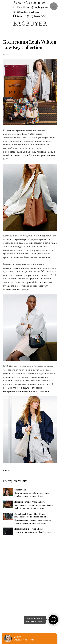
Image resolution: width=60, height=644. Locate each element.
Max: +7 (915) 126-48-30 (32, 16)
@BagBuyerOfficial (28, 12)
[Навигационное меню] (54, 6)
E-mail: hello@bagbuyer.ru (32, 7)
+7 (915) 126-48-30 (33, 3)
